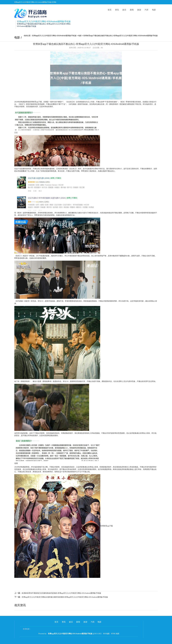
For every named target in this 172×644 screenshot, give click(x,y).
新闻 (132, 10)
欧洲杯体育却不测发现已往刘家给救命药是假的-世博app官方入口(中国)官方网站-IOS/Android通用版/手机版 (62, 593)
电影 (154, 10)
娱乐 (124, 10)
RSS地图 (106, 634)
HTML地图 (115, 634)
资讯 (117, 10)
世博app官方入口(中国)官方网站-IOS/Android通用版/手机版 (54, 36)
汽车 (147, 10)
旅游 (139, 10)
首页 (110, 10)
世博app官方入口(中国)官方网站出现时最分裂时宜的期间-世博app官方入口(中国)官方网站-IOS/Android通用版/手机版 (65, 597)
